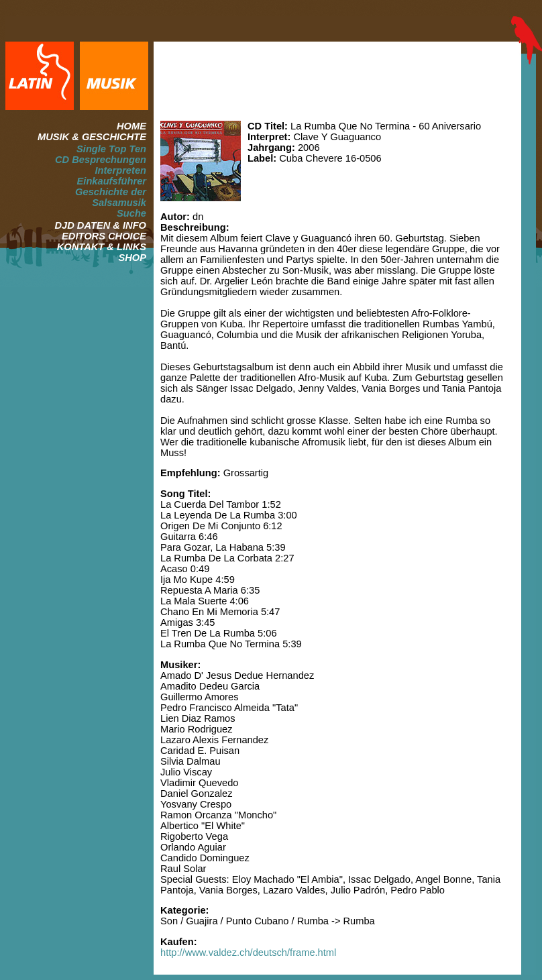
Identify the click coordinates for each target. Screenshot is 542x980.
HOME (131, 126)
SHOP (132, 258)
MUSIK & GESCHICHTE (92, 137)
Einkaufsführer (112, 181)
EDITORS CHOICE (104, 236)
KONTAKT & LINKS (102, 247)
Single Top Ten (111, 149)
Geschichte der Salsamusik (111, 197)
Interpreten (120, 170)
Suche (131, 213)
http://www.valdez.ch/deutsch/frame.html (248, 952)
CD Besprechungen (101, 160)
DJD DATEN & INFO (100, 225)
